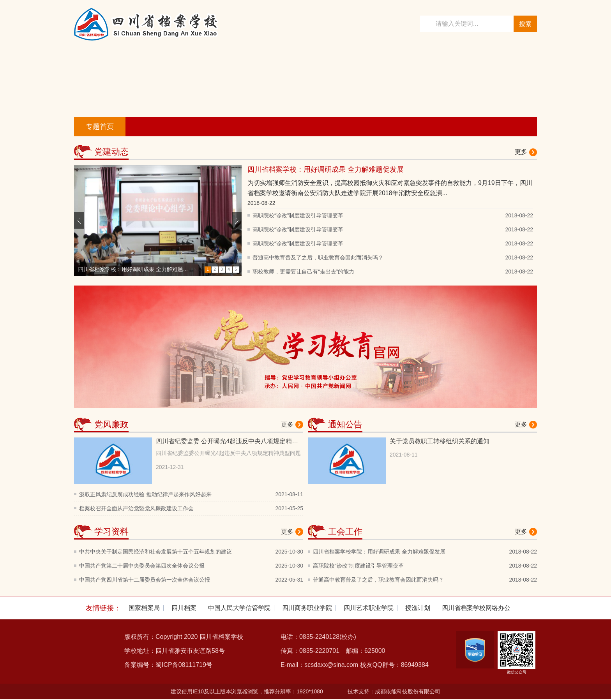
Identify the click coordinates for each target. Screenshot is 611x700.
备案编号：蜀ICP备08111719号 (168, 665)
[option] (158, 220)
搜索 (525, 24)
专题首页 (100, 127)
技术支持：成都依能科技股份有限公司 (394, 691)
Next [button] (237, 220)
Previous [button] (79, 220)
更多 (521, 152)
